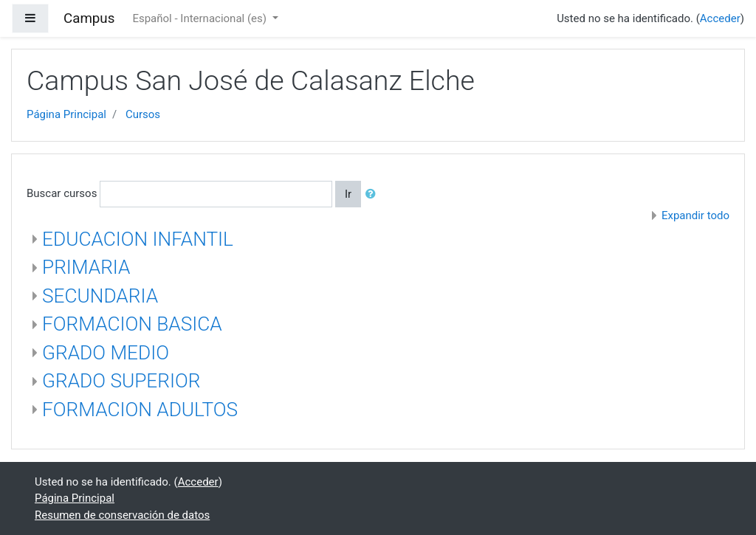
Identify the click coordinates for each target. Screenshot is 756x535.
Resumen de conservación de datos (122, 515)
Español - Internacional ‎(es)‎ (200, 18)
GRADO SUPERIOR (121, 381)
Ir (348, 194)
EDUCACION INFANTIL (138, 239)
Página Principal (66, 114)
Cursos (143, 114)
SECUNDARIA (100, 296)
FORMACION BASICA (132, 324)
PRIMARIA (86, 267)
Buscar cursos (62, 193)
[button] (374, 194)
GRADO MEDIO (106, 353)
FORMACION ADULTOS (140, 410)
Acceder (720, 18)
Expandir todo (695, 215)
